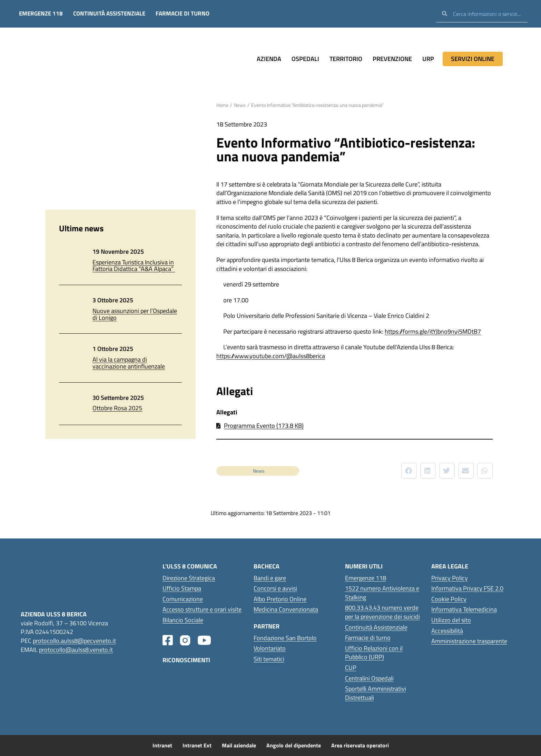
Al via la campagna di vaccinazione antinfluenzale (129, 363)
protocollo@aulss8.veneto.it (76, 649)
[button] (409, 471)
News (240, 105)
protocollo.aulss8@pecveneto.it (74, 641)
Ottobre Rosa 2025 (117, 408)
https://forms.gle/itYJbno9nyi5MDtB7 (433, 331)
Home (222, 105)
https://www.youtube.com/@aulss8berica (271, 356)
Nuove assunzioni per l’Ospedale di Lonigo (135, 314)
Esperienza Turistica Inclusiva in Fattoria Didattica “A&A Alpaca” (134, 266)
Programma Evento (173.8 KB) (264, 426)
